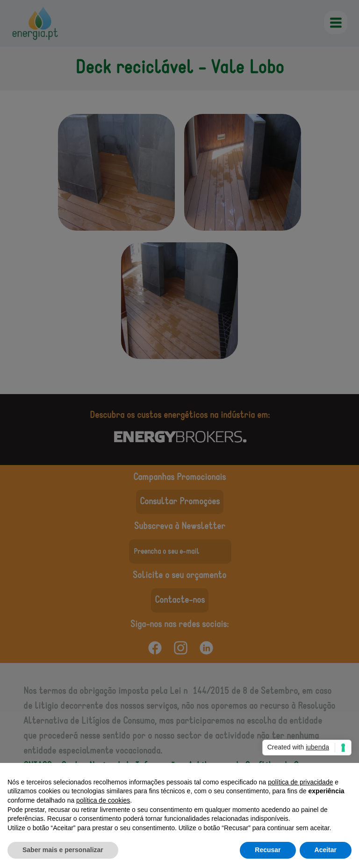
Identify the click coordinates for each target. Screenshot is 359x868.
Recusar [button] (268, 850)
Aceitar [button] (326, 850)
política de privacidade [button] (300, 782)
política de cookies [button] (103, 800)
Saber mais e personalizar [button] (63, 850)
